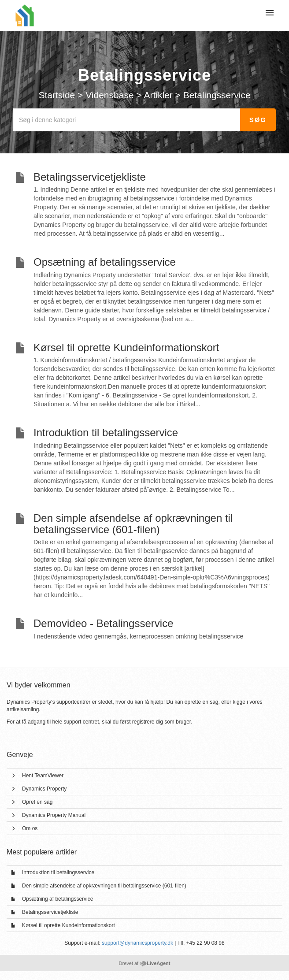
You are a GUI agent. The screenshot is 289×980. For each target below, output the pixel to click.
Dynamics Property (44, 789)
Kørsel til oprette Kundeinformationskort (69, 925)
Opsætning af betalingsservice (57, 899)
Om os (30, 828)
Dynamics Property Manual (54, 815)
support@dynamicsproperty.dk (137, 943)
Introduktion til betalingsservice (58, 872)
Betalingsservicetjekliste (50, 912)
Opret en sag (37, 802)
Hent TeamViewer (43, 776)
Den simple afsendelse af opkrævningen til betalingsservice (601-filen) (104, 886)
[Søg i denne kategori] (127, 120)
